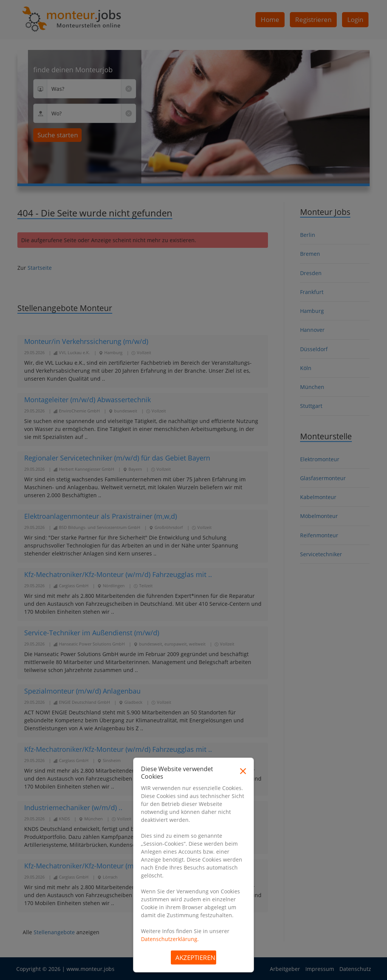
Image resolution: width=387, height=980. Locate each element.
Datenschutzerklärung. (170, 939)
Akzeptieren (195, 957)
